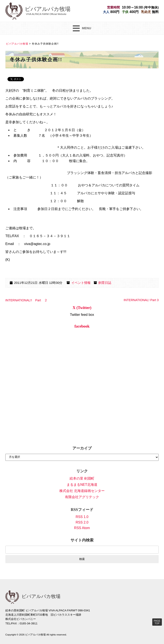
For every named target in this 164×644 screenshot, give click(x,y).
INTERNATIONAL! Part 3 (141, 300)
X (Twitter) (82, 308)
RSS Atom (82, 528)
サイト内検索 (82, 540)
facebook (82, 326)
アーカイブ (82, 448)
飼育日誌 (105, 283)
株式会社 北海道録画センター (82, 491)
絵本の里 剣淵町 (82, 478)
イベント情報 (81, 283)
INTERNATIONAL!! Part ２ (26, 300)
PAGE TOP (157, 622)
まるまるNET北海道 (82, 485)
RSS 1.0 (82, 517)
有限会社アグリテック (82, 497)
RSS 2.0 (82, 522)
